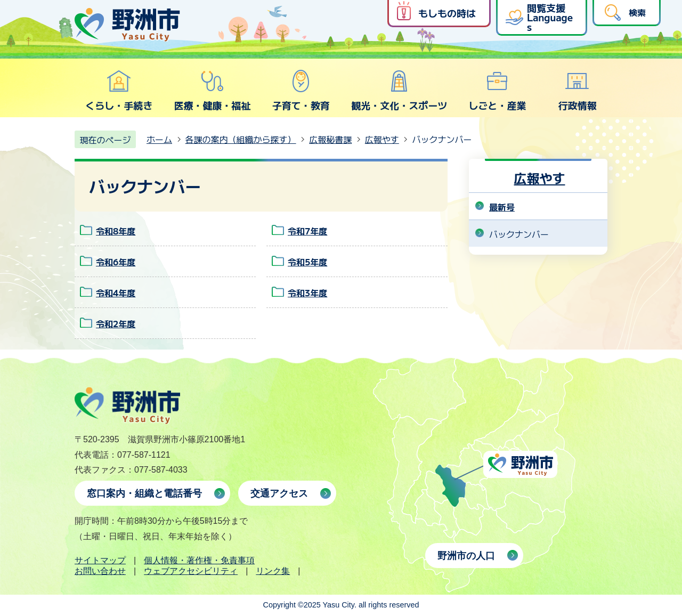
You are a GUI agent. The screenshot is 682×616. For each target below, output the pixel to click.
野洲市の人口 (466, 556)
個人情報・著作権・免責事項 (199, 560)
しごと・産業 (497, 91)
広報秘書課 (330, 139)
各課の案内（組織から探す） (241, 139)
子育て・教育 (301, 91)
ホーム (159, 139)
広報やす (382, 139)
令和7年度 (307, 231)
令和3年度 (307, 293)
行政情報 (578, 91)
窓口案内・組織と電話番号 (144, 493)
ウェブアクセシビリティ (191, 571)
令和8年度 (116, 231)
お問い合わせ (100, 571)
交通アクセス (279, 493)
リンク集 (273, 571)
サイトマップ (100, 560)
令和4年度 (116, 293)
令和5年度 (307, 262)
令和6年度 (116, 262)
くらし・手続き (119, 91)
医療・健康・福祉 (212, 91)
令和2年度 (116, 323)
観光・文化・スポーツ (399, 91)
